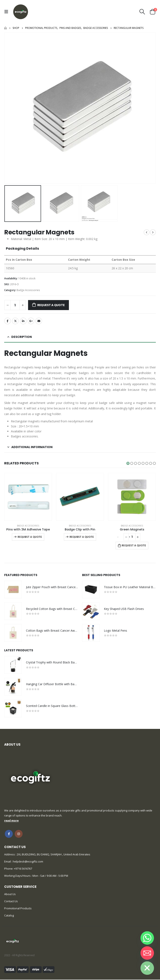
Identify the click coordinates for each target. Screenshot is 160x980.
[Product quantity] (15, 305)
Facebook (8, 321)
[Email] (147, 953)
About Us (10, 894)
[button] (128, 463)
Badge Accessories (28, 290)
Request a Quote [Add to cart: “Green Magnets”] (134, 545)
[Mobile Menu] (7, 12)
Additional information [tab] (32, 447)
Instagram (19, 834)
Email (39, 321)
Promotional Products (18, 909)
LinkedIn (23, 321)
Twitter (15, 321)
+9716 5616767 (23, 869)
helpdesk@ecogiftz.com (28, 862)
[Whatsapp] (147, 938)
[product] (28, 497)
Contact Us (11, 902)
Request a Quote (51, 305)
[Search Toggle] (142, 12)
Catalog (9, 916)
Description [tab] (22, 337)
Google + (31, 321)
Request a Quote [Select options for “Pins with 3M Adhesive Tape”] (30, 537)
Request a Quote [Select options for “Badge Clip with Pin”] (82, 537)
